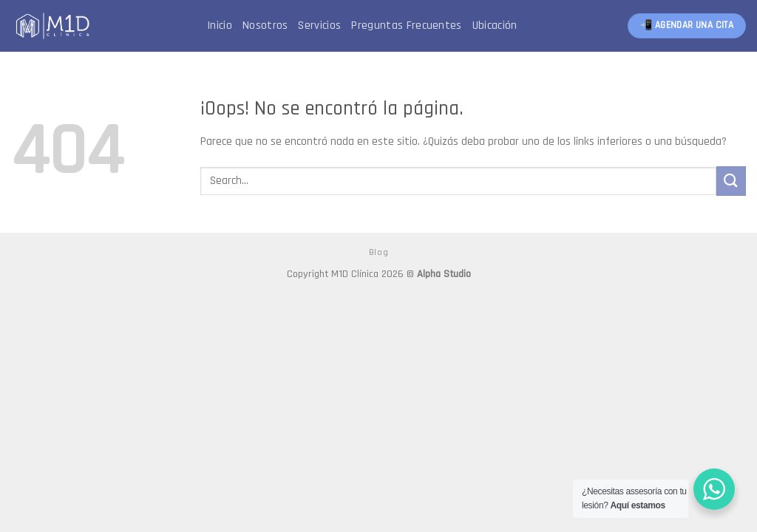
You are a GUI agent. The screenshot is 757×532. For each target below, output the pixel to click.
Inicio (220, 25)
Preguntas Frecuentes (406, 25)
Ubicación (495, 25)
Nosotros (265, 25)
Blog (378, 252)
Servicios (319, 25)
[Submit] (731, 181)
